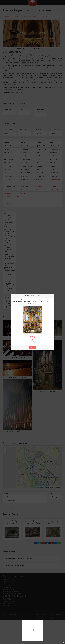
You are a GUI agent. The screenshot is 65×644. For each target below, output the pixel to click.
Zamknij (33, 348)
